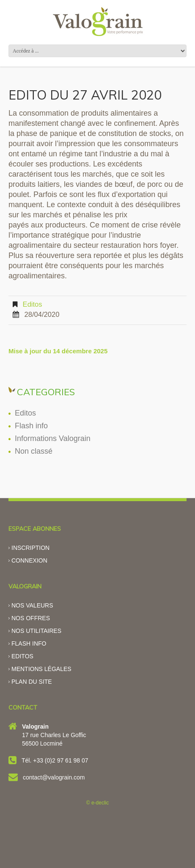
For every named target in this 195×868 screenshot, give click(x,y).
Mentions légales (41, 669)
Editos (33, 304)
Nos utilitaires (36, 631)
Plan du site (32, 682)
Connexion (29, 560)
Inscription (30, 548)
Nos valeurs (32, 605)
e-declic (100, 803)
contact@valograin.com (54, 777)
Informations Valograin (53, 438)
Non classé (34, 451)
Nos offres (31, 618)
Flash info (31, 426)
